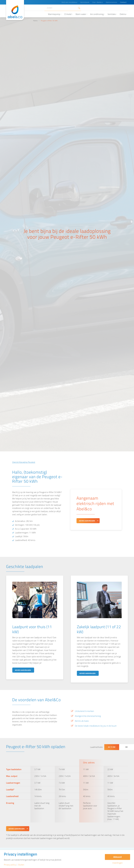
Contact (124, 2)
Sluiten (21, 865)
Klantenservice (113, 2)
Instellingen (118, 863)
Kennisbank (87, 2)
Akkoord (117, 857)
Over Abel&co (99, 2)
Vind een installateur (73, 2)
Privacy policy (10, 865)
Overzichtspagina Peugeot (24, 462)
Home (35, 21)
